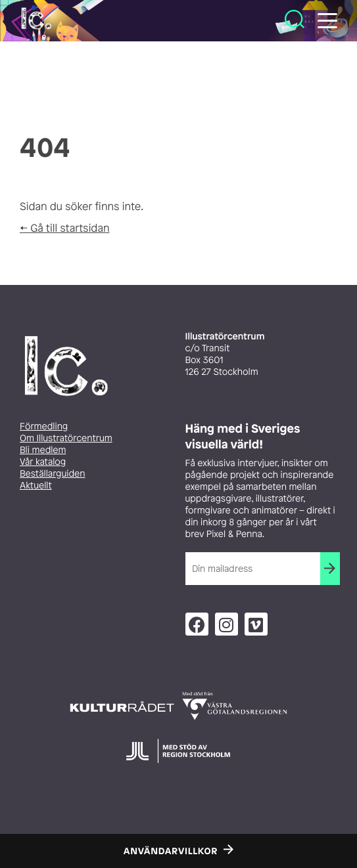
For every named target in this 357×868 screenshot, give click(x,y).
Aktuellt (36, 486)
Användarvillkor (171, 852)
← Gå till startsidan (64, 228)
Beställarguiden (52, 474)
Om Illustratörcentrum (66, 438)
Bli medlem (43, 450)
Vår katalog (43, 462)
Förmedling (44, 426)
